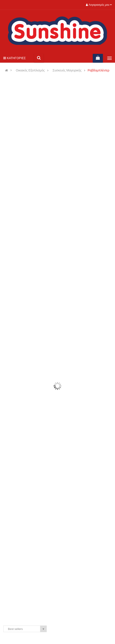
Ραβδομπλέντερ (99, 70)
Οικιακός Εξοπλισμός (30, 70)
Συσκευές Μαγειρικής (67, 70)
